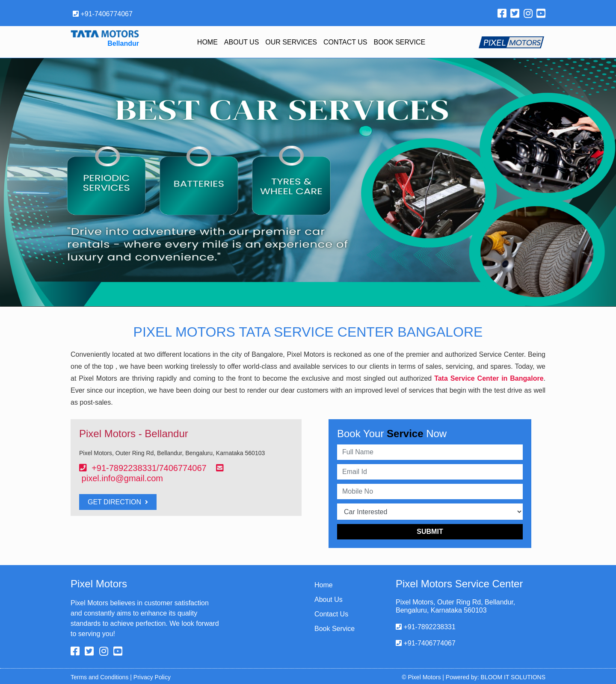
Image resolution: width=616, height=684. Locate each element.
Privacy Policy (152, 677)
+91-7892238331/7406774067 (149, 468)
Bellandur (123, 43)
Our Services (291, 42)
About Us (242, 42)
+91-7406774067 (103, 14)
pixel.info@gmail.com (122, 478)
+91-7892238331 (426, 627)
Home (207, 42)
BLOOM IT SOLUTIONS (513, 677)
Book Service (400, 42)
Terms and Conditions (99, 677)
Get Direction (118, 502)
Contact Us (345, 42)
